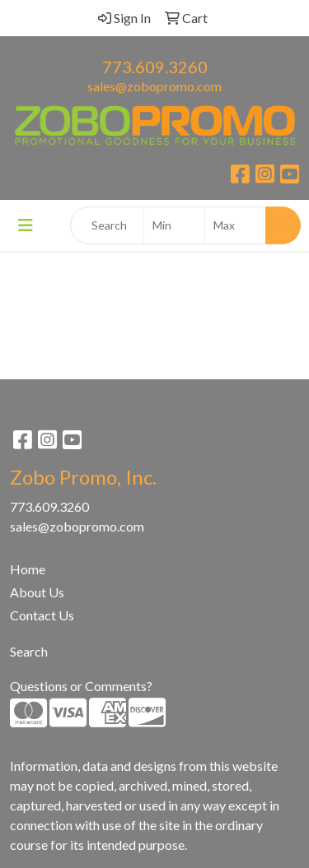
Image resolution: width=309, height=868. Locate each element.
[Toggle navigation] (26, 225)
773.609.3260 (155, 67)
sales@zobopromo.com (154, 86)
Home (28, 569)
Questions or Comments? (81, 686)
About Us (37, 592)
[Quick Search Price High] (235, 225)
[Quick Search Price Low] (174, 225)
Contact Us (42, 615)
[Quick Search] (107, 225)
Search (29, 651)
